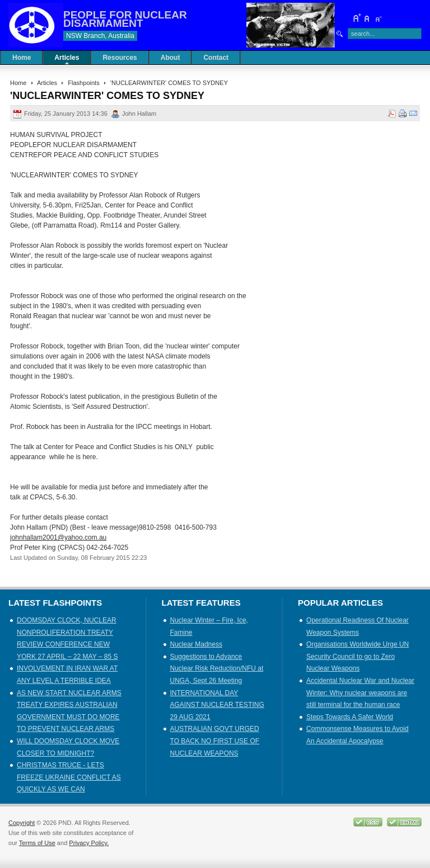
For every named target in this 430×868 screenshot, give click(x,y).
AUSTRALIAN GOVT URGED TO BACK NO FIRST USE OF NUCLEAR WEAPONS (215, 741)
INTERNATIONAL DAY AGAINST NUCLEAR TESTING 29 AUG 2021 (217, 705)
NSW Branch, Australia (100, 36)
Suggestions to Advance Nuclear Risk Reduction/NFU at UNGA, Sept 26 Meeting (217, 669)
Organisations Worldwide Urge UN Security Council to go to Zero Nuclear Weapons (357, 656)
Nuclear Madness (196, 644)
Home (18, 83)
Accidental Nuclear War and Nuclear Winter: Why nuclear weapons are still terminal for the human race (360, 693)
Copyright (22, 823)
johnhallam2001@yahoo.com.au (58, 537)
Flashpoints (83, 83)
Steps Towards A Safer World (350, 717)
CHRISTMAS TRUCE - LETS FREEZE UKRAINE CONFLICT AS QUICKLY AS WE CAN (69, 777)
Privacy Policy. (89, 843)
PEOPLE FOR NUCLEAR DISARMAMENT (125, 19)
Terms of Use (37, 843)
